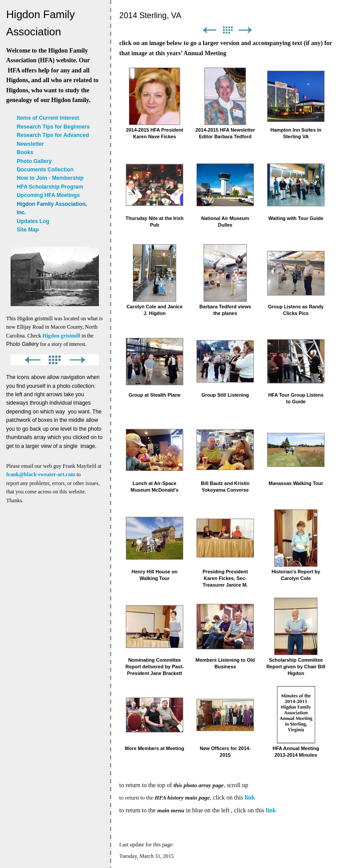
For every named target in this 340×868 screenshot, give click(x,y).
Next (246, 30)
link (250, 798)
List (227, 30)
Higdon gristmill (61, 336)
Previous (209, 30)
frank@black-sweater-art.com (41, 474)
